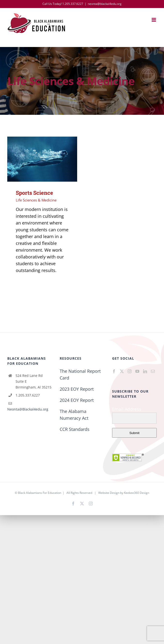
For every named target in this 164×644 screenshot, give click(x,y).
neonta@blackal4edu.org (105, 4)
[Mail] (153, 371)
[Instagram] (130, 371)
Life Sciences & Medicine (36, 200)
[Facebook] (114, 371)
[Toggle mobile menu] (154, 20)
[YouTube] (137, 371)
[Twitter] (122, 371)
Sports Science (34, 193)
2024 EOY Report (77, 400)
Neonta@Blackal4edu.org (28, 409)
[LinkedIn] (145, 371)
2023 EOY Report (77, 389)
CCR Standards (75, 429)
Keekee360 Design (137, 493)
